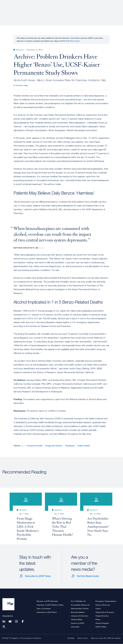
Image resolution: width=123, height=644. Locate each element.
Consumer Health (35, 446)
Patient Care (58, 10)
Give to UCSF (111, 3)
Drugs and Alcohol (54, 446)
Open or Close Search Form (116, 10)
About (45, 10)
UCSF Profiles (101, 627)
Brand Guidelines (78, 612)
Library (98, 608)
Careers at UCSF (78, 623)
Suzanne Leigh (22, 85)
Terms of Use (83, 638)
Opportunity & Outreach (105, 612)
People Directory (102, 616)
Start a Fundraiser (44, 608)
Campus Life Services (80, 616)
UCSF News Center (73, 41)
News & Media (103, 10)
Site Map (71, 638)
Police (98, 619)
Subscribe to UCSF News (38, 576)
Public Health (84, 446)
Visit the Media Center (88, 576)
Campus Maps (77, 619)
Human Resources (103, 605)
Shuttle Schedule (102, 623)
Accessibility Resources (80, 605)
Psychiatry (70, 446)
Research (73, 10)
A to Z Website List (78, 601)
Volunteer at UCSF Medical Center (50, 605)
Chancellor (75, 627)
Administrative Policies (80, 608)
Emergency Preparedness (106, 601)
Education (87, 10)
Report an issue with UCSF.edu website (106, 638)
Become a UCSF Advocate (47, 601)
